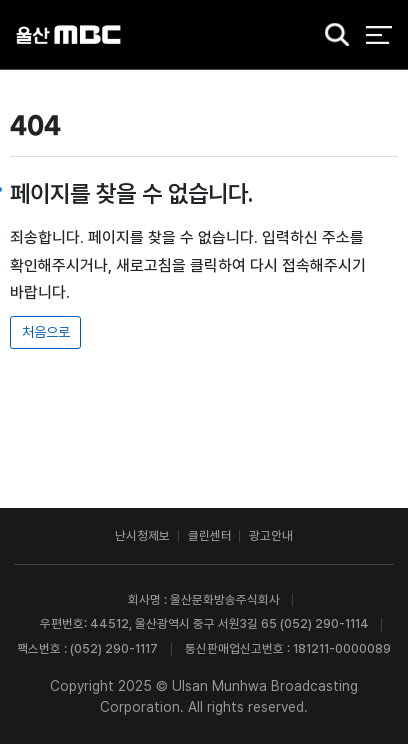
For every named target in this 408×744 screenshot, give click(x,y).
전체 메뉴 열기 (378, 34)
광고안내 (271, 535)
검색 (331, 36)
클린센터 (210, 535)
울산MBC (68, 34)
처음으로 (46, 332)
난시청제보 (142, 535)
